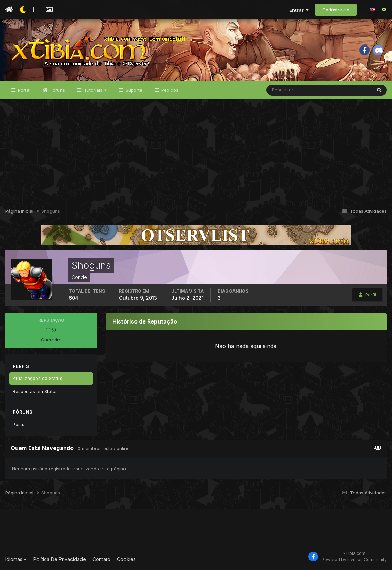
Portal (23, 90)
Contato (101, 559)
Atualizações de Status (37, 378)
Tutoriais (95, 90)
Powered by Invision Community (354, 560)
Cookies (126, 559)
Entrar (299, 10)
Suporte (133, 90)
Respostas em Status (35, 391)
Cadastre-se (336, 10)
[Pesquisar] (289, 90)
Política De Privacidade (60, 559)
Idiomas (16, 559)
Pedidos (169, 90)
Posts (19, 424)
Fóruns (57, 90)
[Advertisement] (196, 151)
